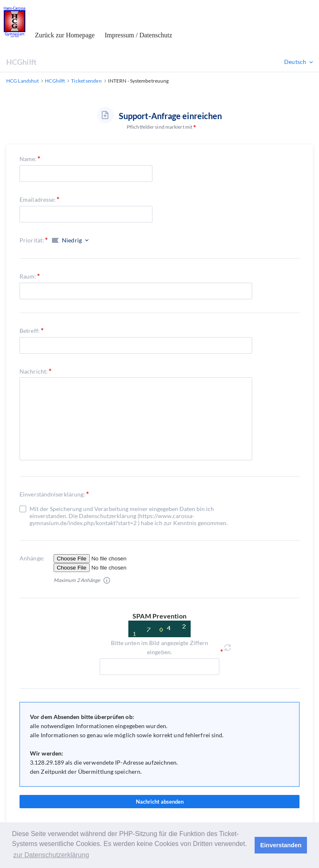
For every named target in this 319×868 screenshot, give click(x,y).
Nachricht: (34, 371)
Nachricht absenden (159, 802)
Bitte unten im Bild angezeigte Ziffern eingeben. (160, 647)
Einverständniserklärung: (52, 494)
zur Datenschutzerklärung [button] (51, 855)
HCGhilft (21, 62)
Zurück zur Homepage (65, 35)
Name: (28, 159)
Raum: (28, 276)
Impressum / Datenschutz (139, 35)
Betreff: (30, 331)
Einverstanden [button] (281, 845)
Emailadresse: (38, 199)
